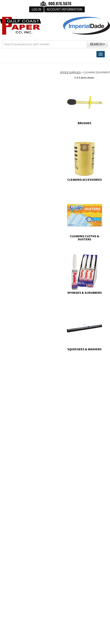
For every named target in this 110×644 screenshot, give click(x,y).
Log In (37, 9)
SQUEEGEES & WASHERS (84, 349)
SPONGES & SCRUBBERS (85, 292)
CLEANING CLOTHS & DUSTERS (85, 237)
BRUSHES (84, 123)
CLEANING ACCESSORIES (85, 179)
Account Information (64, 9)
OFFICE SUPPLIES (70, 73)
